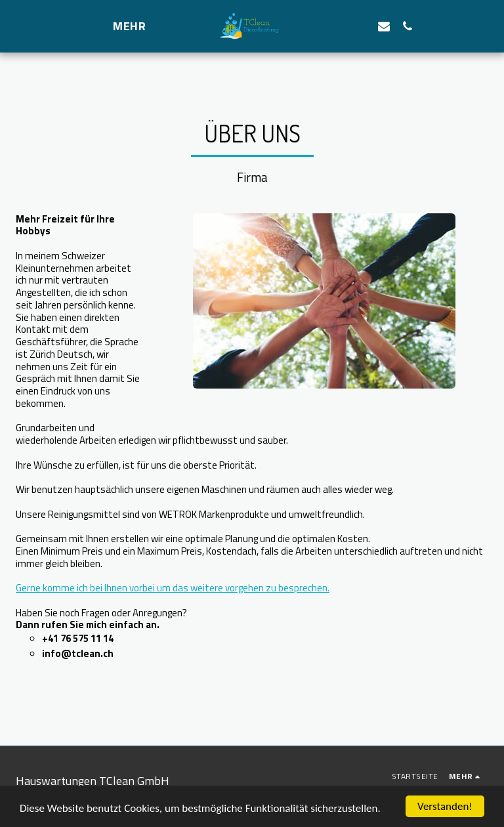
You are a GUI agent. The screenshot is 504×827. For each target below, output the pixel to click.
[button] (360, 26)
